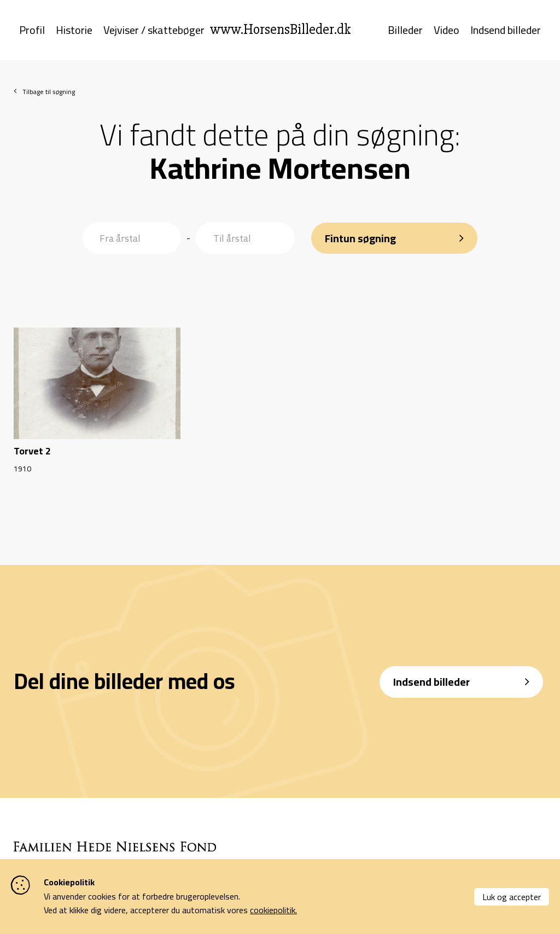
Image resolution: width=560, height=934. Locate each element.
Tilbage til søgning (49, 94)
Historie (74, 32)
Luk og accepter (512, 897)
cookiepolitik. (273, 910)
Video (447, 32)
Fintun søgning (361, 235)
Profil (32, 32)
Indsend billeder (506, 32)
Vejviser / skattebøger (154, 32)
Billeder (405, 32)
